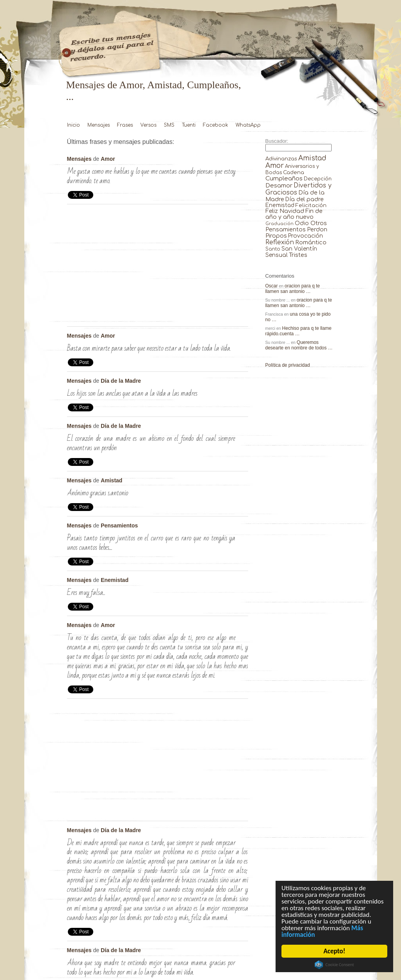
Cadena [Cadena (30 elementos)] (294, 172)
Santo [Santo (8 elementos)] (273, 249)
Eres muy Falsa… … (242, 582)
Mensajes (99, 125)
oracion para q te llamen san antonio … (293, 289)
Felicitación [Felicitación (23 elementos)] (311, 205)
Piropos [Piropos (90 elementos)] (276, 236)
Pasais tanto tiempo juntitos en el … (242, 527)
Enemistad (115, 580)
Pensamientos (119, 525)
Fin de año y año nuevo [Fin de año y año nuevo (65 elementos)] (294, 214)
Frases (125, 125)
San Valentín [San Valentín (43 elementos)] (299, 249)
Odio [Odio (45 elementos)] (302, 223)
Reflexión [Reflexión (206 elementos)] (280, 242)
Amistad (112, 480)
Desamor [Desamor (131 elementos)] (279, 185)
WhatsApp (248, 125)
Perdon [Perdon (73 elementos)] (317, 229)
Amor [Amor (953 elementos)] (275, 166)
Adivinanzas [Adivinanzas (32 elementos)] (281, 159)
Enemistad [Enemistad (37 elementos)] (280, 205)
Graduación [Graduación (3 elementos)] (279, 224)
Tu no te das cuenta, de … (242, 627)
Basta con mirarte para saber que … (242, 337)
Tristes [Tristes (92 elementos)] (298, 255)
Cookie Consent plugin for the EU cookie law (334, 965)
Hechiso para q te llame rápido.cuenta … (298, 331)
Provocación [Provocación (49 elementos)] (306, 236)
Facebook (216, 125)
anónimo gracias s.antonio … (242, 482)
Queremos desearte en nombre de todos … (299, 345)
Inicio (73, 125)
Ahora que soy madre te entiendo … (242, 952)
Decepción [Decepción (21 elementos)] (318, 179)
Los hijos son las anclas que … (242, 382)
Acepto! (334, 951)
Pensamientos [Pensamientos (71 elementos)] (286, 229)
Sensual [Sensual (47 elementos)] (277, 255)
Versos (148, 125)
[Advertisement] (158, 267)
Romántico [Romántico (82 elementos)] (311, 242)
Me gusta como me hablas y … (242, 160)
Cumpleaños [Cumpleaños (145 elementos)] (284, 179)
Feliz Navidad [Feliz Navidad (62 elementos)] (285, 211)
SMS (169, 125)
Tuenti (189, 125)
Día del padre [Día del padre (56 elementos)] (304, 199)
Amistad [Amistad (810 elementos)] (312, 158)
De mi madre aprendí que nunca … (242, 832)
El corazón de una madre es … (242, 427)
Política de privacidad (288, 365)
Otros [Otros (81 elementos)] (319, 223)
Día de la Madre (121, 381)
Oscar (272, 286)
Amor (108, 159)
